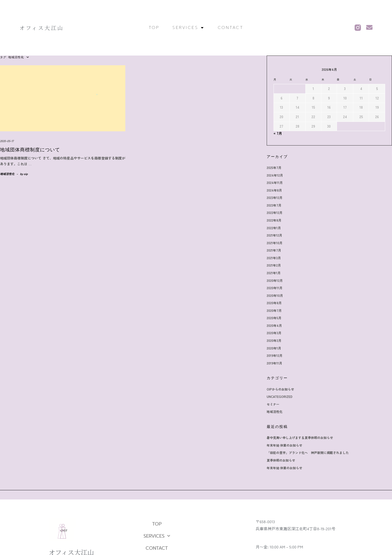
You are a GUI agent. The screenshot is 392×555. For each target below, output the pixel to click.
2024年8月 (274, 190)
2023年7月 (274, 205)
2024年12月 (275, 175)
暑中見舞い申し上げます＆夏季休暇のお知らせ (300, 437)
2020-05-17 (7, 141)
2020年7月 (274, 310)
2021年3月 (274, 258)
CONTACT (231, 28)
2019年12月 (275, 355)
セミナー (273, 404)
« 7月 (278, 133)
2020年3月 (274, 333)
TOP (154, 28)
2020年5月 (274, 318)
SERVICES (188, 28)
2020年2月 (274, 340)
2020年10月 (275, 295)
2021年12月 (274, 235)
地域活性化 (7, 174)
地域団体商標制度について (30, 150)
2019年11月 (274, 363)
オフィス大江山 (42, 28)
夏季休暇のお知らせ (281, 460)
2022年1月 (274, 228)
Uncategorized (280, 396)
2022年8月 (274, 220)
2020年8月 (274, 303)
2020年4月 (274, 325)
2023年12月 (275, 197)
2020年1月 (274, 348)
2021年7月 (274, 250)
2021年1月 (274, 273)
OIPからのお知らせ (280, 389)
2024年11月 (275, 182)
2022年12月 (275, 212)
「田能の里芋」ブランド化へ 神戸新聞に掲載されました (308, 452)
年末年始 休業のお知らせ (284, 445)
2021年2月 (274, 265)
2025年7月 (274, 167)
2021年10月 (275, 243)
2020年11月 (275, 288)
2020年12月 (275, 280)
